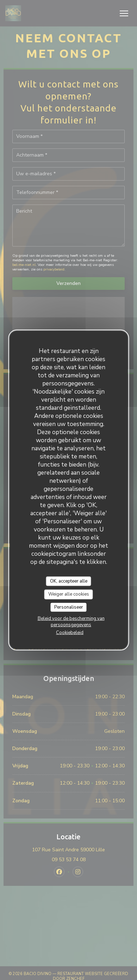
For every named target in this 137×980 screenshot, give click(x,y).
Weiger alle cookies (69, 594)
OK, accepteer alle (69, 581)
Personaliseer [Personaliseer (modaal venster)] (69, 607)
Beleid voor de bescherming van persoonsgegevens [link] (71, 622)
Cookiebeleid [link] (70, 633)
